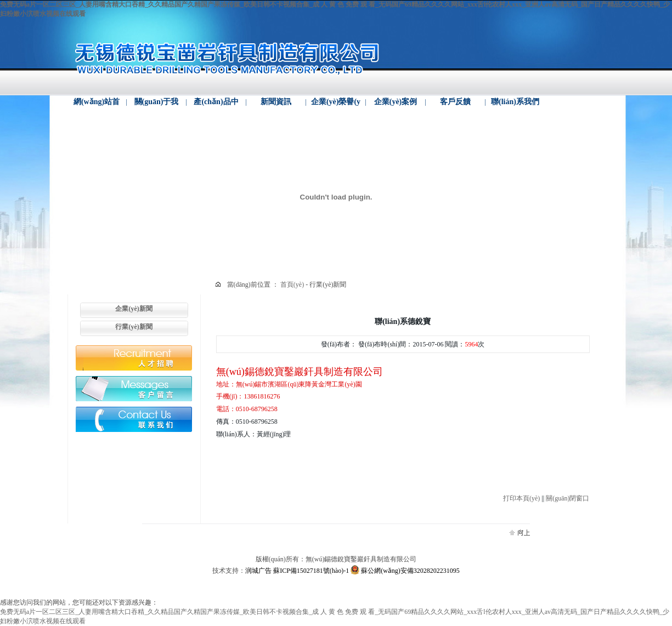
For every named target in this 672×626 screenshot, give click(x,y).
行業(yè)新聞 (134, 327)
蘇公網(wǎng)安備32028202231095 (405, 571)
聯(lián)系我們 (515, 102)
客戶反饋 (455, 102)
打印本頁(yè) (521, 498)
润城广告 (258, 571)
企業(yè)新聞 (134, 309)
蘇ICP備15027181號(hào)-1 (311, 571)
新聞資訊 (276, 102)
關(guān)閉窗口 (567, 498)
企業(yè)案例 (396, 102)
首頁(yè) (293, 284)
